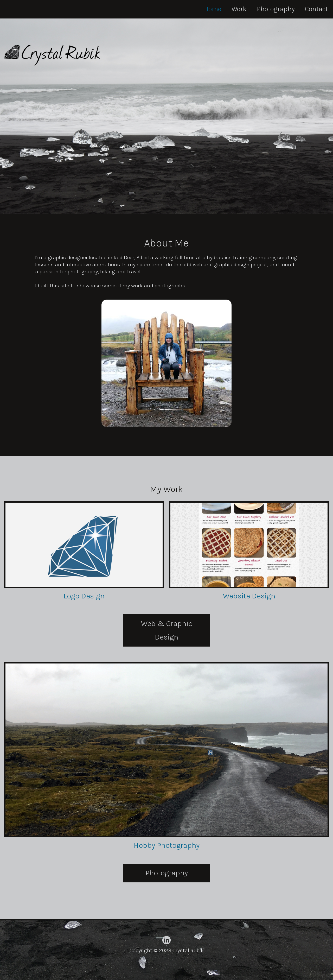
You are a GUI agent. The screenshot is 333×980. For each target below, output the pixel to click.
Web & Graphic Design (167, 630)
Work (239, 9)
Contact (316, 9)
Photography (276, 9)
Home (213, 9)
